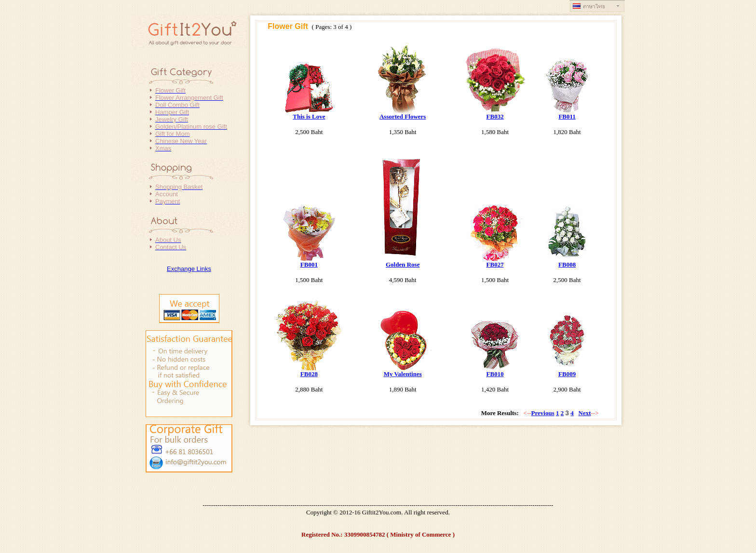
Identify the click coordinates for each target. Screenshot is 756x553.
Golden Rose (403, 264)
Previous (543, 413)
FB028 (309, 374)
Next (585, 413)
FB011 (567, 116)
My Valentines (403, 374)
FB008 (567, 264)
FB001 (309, 264)
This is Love (309, 116)
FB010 (495, 374)
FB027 (495, 264)
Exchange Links (189, 269)
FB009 (567, 374)
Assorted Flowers (403, 116)
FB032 (495, 116)
